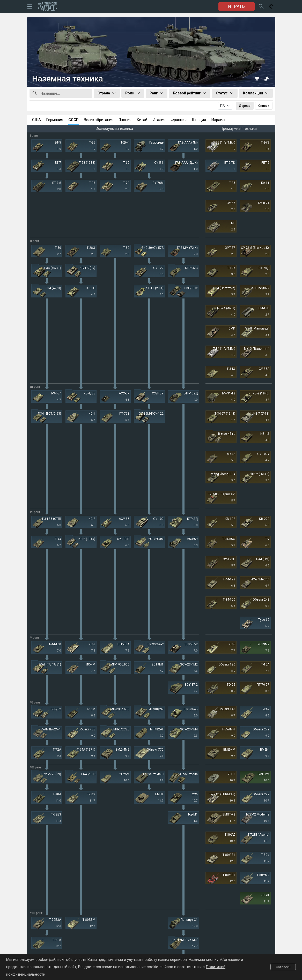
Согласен (283, 967)
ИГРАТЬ (237, 6)
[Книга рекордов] (257, 79)
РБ (223, 106)
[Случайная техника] (266, 79)
